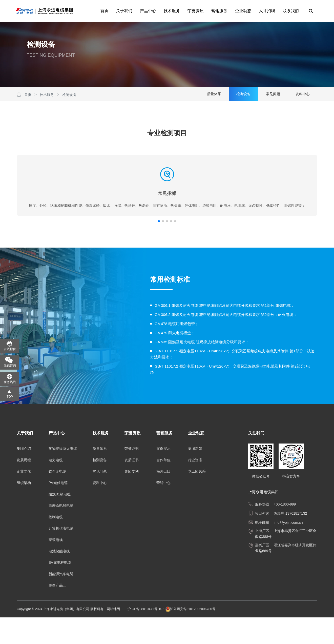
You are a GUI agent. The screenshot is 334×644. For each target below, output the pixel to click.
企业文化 (24, 498)
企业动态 (242, 11)
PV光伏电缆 (58, 509)
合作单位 (163, 487)
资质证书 (132, 487)
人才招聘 (266, 11)
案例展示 (163, 475)
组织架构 (24, 509)
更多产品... (57, 612)
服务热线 (10, 382)
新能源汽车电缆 (61, 600)
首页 (104, 11)
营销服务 (219, 11)
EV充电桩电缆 (60, 589)
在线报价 (10, 349)
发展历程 (24, 487)
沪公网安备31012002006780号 (193, 636)
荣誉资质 (195, 11)
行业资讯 (195, 487)
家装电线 (56, 566)
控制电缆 (56, 544)
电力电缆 (56, 487)
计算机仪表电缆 (61, 555)
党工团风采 (197, 498)
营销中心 (163, 509)
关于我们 (123, 11)
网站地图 (113, 636)
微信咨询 (10, 366)
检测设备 (69, 95)
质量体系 (100, 475)
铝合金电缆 (57, 498)
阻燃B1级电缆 (60, 521)
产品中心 (147, 11)
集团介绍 (24, 475)
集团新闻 (195, 475)
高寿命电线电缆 (61, 532)
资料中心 (100, 509)
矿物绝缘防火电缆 (63, 475)
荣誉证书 (132, 475)
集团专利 (132, 498)
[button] (165, 248)
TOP (10, 397)
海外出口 (163, 498)
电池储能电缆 (59, 578)
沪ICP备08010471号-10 (145, 636)
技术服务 (171, 11)
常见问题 (100, 498)
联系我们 (290, 11)
